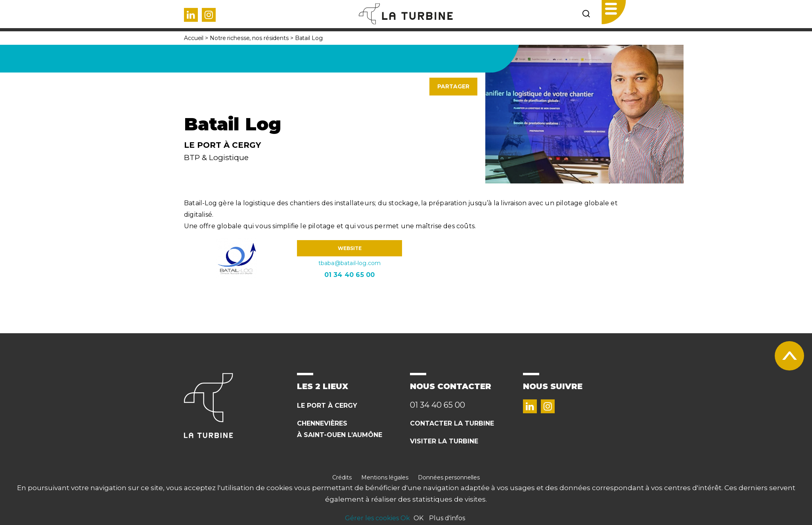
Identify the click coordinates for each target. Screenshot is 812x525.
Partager (453, 86)
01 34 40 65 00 (350, 275)
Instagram (209, 15)
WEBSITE (350, 248)
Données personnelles (449, 477)
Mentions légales (385, 477)
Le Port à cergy (327, 406)
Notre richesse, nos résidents (249, 38)
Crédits (342, 477)
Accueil (194, 38)
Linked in (191, 15)
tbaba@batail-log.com (350, 263)
